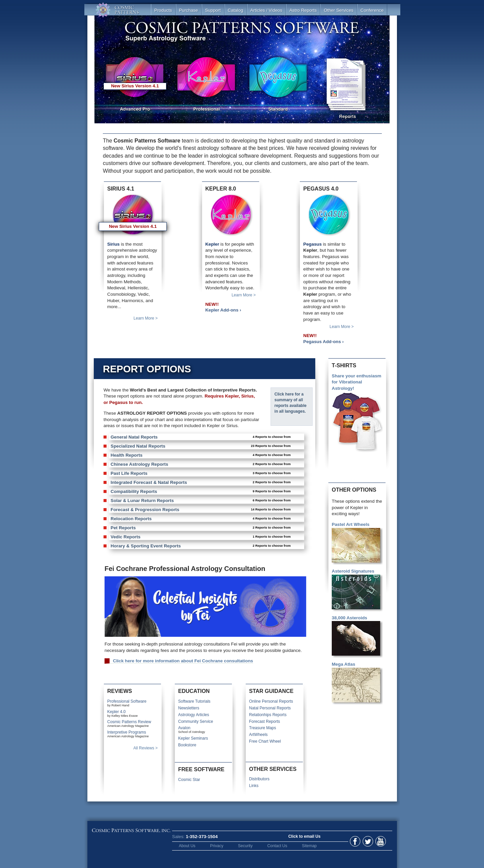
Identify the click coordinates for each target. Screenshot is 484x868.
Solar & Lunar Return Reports (201, 501)
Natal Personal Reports (270, 708)
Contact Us (277, 846)
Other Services (338, 10)
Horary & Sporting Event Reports (201, 546)
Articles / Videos (266, 10)
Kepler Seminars (193, 738)
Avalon (184, 728)
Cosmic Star (189, 780)
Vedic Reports (201, 537)
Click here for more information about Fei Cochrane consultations (183, 661)
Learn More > (146, 318)
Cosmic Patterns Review (129, 722)
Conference (372, 10)
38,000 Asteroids (357, 637)
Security (245, 846)
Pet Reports (201, 528)
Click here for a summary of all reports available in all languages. (291, 403)
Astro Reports (303, 10)
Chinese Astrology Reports (201, 464)
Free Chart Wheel (265, 741)
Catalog (236, 10)
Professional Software (127, 701)
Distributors (259, 779)
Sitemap (309, 846)
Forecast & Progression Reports (201, 510)
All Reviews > (146, 748)
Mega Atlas (357, 683)
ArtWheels (258, 735)
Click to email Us (305, 836)
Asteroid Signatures (357, 590)
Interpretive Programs (127, 732)
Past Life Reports (201, 473)
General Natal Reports (201, 437)
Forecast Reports (265, 721)
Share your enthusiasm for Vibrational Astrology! (357, 413)
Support (213, 10)
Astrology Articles (194, 715)
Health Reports (201, 455)
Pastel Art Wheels (357, 543)
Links (254, 786)
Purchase (189, 10)
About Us (187, 846)
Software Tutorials (194, 701)
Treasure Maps (263, 728)
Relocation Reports (201, 519)
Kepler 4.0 (116, 712)
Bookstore (187, 745)
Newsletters (189, 708)
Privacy (217, 846)
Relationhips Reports (268, 715)
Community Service (196, 721)
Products (163, 10)
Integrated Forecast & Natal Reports (201, 482)
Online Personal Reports (271, 701)
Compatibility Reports (201, 491)
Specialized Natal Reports (201, 446)
